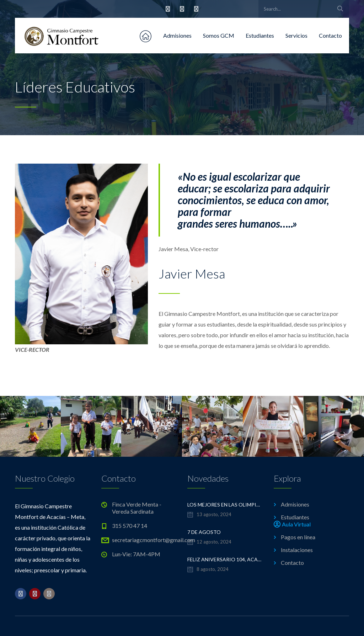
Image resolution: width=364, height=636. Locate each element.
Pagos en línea (298, 537)
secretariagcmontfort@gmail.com (154, 540)
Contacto (330, 35)
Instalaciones (297, 550)
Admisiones (177, 35)
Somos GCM (219, 35)
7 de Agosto (204, 532)
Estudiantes (260, 35)
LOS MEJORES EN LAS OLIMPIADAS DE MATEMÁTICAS (225, 505)
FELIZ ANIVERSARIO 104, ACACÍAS (225, 559)
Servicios (296, 35)
